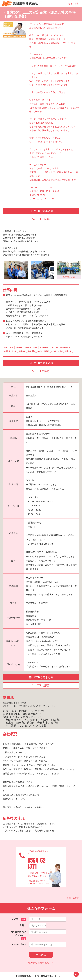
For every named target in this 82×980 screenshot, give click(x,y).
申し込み (41, 955)
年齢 (23, 925)
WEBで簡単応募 (41, 211)
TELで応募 (41, 219)
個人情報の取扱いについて (41, 963)
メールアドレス (19, 944)
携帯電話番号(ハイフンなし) (18, 935)
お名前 (19, 919)
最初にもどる (73, 898)
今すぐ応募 (74, 4)
